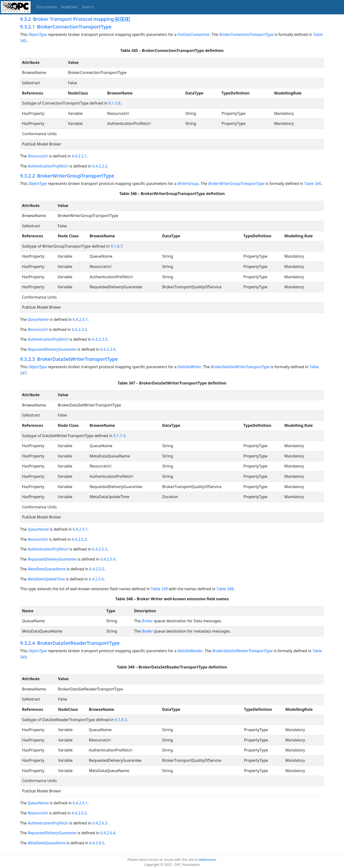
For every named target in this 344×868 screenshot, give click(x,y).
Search (88, 7)
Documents (47, 7)
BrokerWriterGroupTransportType (236, 184)
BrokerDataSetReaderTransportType (243, 651)
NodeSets (70, 7)
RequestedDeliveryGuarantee (52, 349)
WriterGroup (188, 184)
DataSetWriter (189, 367)
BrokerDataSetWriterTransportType (240, 367)
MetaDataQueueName (47, 569)
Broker (147, 621)
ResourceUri (38, 156)
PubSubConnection (193, 34)
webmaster (207, 860)
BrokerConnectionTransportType (246, 34)
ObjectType (38, 34)
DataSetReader (190, 651)
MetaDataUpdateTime (46, 579)
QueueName (38, 319)
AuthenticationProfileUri (48, 166)
